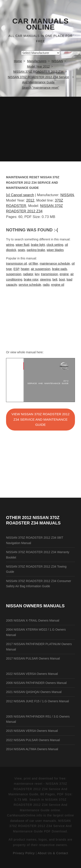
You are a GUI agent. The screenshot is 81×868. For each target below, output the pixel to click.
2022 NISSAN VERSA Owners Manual (32, 674)
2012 (30, 200)
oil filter (33, 264)
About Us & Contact (53, 853)
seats (21, 250)
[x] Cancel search (20, 195)
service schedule (30, 285)
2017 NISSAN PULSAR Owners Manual (33, 658)
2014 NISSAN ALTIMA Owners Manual (32, 749)
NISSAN (67, 195)
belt (55, 279)
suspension (14, 274)
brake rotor (31, 279)
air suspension (41, 269)
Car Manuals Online (40, 24)
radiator (28, 274)
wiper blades (55, 250)
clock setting (55, 245)
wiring (10, 245)
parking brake (36, 250)
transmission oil (16, 264)
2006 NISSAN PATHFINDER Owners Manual (36, 683)
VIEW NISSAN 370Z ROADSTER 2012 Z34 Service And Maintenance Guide (40, 419)
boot (62, 279)
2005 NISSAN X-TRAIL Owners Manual (33, 620)
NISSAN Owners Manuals (35, 606)
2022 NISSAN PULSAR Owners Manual (33, 740)
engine (64, 274)
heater (25, 269)
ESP (16, 269)
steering (45, 279)
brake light (38, 245)
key (37, 274)
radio (46, 285)
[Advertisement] (40, 129)
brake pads (60, 269)
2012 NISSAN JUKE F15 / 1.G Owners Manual (37, 701)
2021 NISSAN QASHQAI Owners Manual (34, 692)
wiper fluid (22, 245)
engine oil (58, 285)
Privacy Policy (24, 853)
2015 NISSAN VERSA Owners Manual (32, 731)
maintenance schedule (55, 264)
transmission (50, 274)
